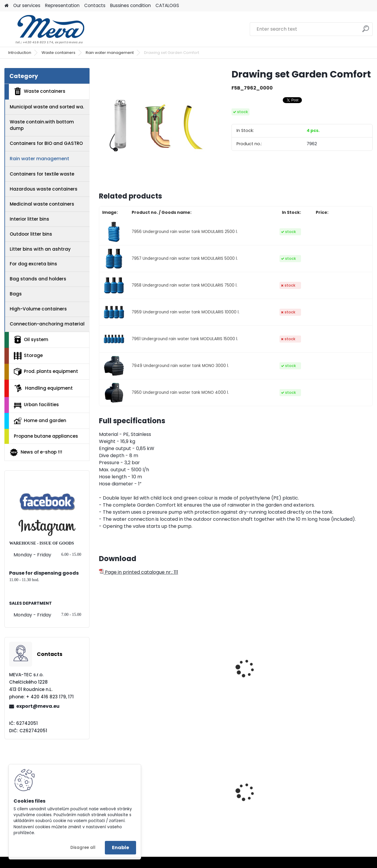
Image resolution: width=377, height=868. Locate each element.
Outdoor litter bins (31, 234)
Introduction (20, 53)
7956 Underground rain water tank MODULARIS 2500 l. (185, 232)
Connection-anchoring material (47, 324)
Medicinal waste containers (42, 204)
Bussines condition (130, 5)
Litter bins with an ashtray (40, 249)
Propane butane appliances (46, 436)
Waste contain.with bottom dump (42, 125)
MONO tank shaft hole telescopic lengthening (269, 681)
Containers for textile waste (42, 174)
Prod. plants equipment (46, 372)
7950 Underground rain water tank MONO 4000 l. (180, 392)
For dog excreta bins (33, 264)
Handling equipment (43, 388)
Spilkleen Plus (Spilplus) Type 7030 (269, 801)
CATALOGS (167, 5)
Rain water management (110, 53)
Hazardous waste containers (44, 189)
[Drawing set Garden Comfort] (156, 125)
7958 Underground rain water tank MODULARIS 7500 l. (185, 285)
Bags (16, 294)
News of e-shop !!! (36, 452)
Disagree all (83, 848)
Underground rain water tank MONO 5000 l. (131, 681)
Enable (120, 848)
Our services (27, 5)
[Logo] (45, 29)
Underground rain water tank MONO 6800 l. (200, 681)
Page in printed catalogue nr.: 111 (139, 572)
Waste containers (58, 53)
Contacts (95, 5)
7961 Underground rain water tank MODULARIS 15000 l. (185, 339)
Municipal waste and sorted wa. (47, 107)
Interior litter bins (29, 219)
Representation (62, 5)
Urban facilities (36, 405)
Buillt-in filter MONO (334, 678)
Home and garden (40, 421)
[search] (366, 31)
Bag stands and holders (38, 279)
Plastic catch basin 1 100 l (340, 801)
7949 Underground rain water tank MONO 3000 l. (180, 366)
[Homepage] (6, 6)
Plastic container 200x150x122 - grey (194, 801)
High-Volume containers (38, 309)
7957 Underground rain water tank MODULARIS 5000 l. (185, 258)
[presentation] (101, 662)
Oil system (31, 340)
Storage (28, 356)
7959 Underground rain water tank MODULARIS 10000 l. (186, 312)
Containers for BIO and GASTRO (46, 143)
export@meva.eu (38, 706)
